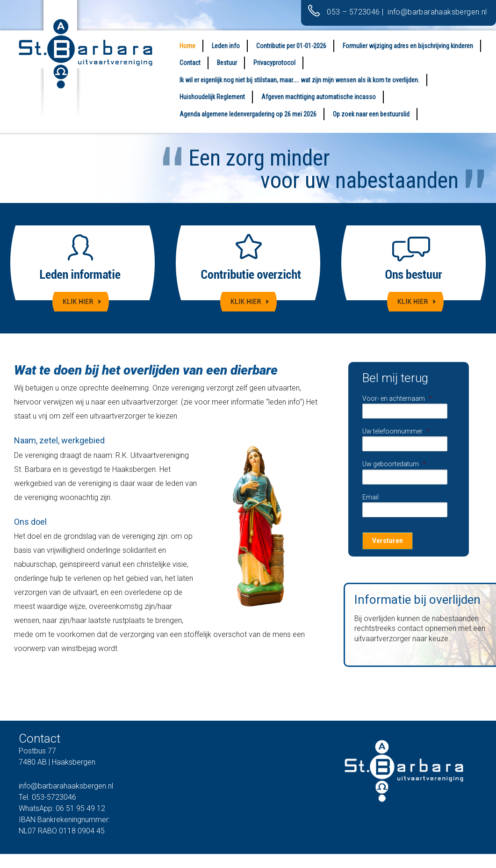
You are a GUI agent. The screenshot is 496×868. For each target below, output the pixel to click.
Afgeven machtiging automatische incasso (319, 97)
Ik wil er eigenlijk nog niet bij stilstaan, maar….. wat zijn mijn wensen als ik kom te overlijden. (299, 80)
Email (370, 497)
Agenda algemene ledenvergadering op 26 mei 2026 (248, 114)
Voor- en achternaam (397, 398)
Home (187, 46)
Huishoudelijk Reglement (212, 97)
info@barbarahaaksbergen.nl (438, 12)
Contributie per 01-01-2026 (291, 46)
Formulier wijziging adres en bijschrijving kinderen (408, 46)
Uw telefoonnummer (396, 431)
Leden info (226, 46)
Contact (190, 63)
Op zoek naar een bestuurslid (371, 114)
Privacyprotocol (274, 63)
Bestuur (227, 63)
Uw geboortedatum (394, 464)
